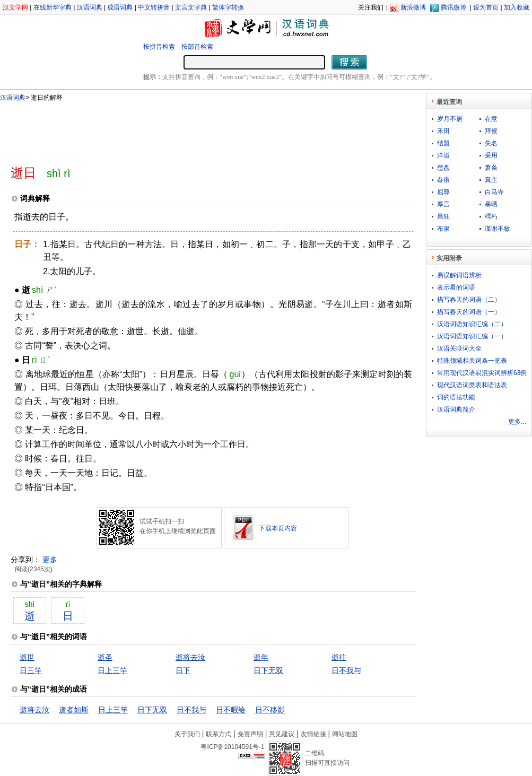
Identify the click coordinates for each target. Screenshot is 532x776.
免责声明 (250, 734)
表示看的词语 (456, 287)
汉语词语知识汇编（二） (472, 324)
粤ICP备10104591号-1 (232, 747)
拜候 (491, 131)
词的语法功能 (456, 397)
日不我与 (346, 670)
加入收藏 (517, 7)
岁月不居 (450, 119)
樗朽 (491, 216)
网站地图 (345, 734)
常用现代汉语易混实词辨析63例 (482, 373)
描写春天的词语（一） (469, 312)
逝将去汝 (190, 657)
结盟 (443, 143)
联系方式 (219, 734)
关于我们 (187, 734)
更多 (50, 560)
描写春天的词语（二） (469, 300)
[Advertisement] (196, 129)
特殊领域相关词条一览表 (472, 361)
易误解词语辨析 (459, 275)
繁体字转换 (228, 7)
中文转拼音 (154, 7)
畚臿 (443, 180)
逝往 (339, 657)
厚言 (443, 204)
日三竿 (31, 670)
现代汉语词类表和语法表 (472, 385)
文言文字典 (191, 7)
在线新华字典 (53, 7)
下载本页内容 (278, 528)
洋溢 (443, 155)
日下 (183, 670)
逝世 (27, 657)
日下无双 (268, 670)
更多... (517, 422)
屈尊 (443, 192)
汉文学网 (15, 7)
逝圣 (105, 657)
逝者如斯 (74, 710)
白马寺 (494, 192)
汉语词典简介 (456, 409)
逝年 (261, 657)
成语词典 (120, 7)
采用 (491, 155)
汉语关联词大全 (459, 348)
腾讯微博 (453, 7)
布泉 (443, 229)
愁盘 (443, 168)
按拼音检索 (159, 47)
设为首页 (486, 7)
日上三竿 (112, 670)
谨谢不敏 (498, 229)
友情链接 (313, 734)
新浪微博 (413, 7)
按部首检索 (197, 47)
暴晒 (491, 204)
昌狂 (443, 216)
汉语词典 (90, 7)
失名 (491, 143)
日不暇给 (231, 710)
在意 (491, 119)
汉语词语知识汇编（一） (472, 336)
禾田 (443, 131)
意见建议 (282, 734)
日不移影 (270, 710)
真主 (491, 180)
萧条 (491, 168)
